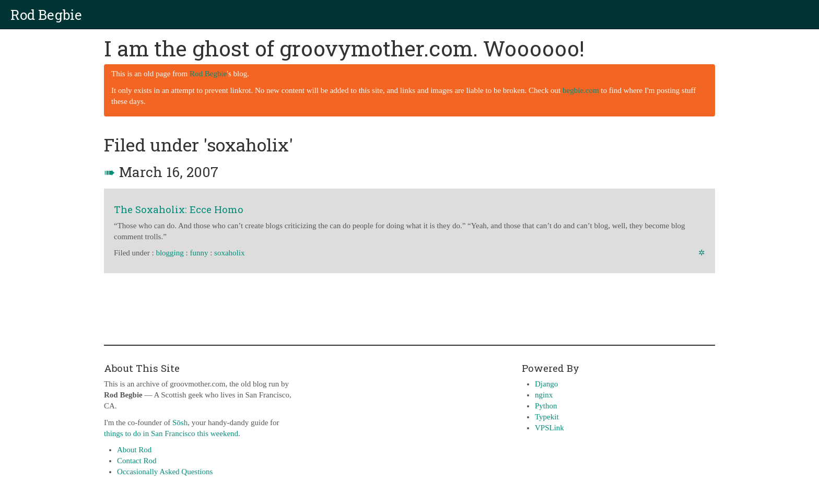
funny (199, 253)
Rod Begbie (46, 15)
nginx (544, 395)
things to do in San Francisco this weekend (171, 433)
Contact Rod (137, 461)
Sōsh (180, 423)
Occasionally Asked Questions (165, 472)
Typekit (547, 417)
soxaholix (229, 253)
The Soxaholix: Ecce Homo (179, 209)
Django (546, 384)
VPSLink (549, 428)
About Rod (134, 450)
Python (546, 406)
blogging (169, 253)
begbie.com (581, 90)
